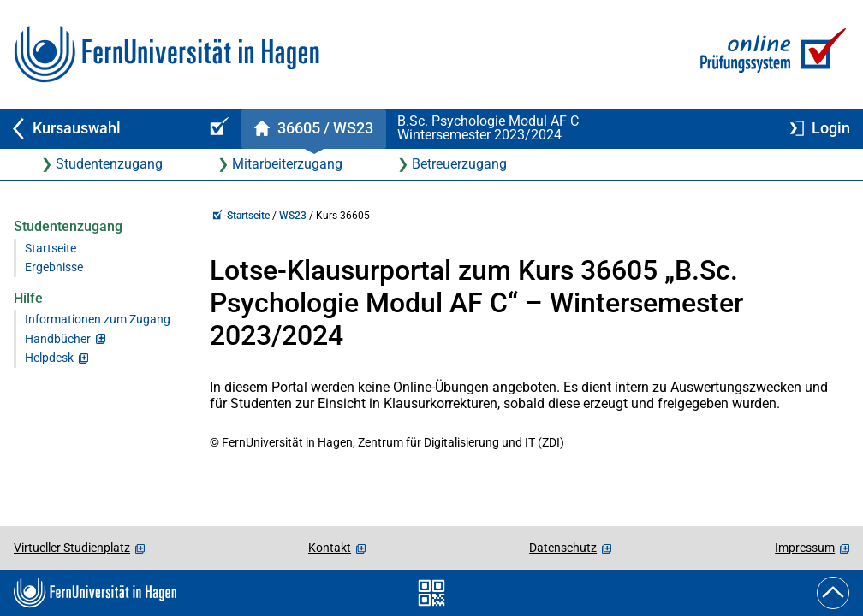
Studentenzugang (109, 164)
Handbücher (58, 339)
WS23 (293, 216)
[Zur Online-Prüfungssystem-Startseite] (770, 54)
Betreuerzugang (459, 164)
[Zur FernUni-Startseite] (167, 54)
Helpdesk (49, 358)
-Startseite (241, 216)
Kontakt (330, 548)
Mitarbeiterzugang (287, 164)
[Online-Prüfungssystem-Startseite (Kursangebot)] (217, 129)
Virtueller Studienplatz (72, 548)
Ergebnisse (54, 267)
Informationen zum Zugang (98, 320)
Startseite (51, 249)
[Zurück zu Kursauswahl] (96, 129)
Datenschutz (563, 548)
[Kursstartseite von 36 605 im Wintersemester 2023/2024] (313, 129)
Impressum (805, 548)
